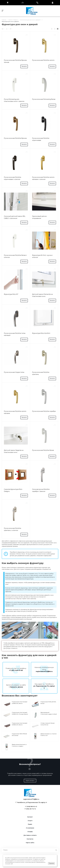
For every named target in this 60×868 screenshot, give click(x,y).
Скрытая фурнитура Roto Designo (13, 490)
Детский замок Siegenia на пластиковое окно (14, 451)
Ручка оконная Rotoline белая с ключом (15, 256)
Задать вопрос (30, 781)
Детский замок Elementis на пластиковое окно (42, 295)
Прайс (30, 824)
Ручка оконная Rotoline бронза (15, 138)
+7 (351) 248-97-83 (16, 670)
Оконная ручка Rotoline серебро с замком (41, 490)
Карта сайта (30, 843)
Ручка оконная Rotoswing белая (44, 99)
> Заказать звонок (16, 687)
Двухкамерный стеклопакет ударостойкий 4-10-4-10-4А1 (49, 714)
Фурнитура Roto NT (11, 294)
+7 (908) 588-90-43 (31, 807)
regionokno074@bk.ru (44, 671)
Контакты (30, 839)
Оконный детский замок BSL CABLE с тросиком (15, 217)
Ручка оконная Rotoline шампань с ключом (13, 529)
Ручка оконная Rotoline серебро (44, 411)
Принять (51, 863)
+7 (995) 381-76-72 (30, 809)
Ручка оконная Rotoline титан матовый (15, 334)
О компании (30, 828)
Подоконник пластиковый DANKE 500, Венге (20, 703)
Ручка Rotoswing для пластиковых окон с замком (14, 100)
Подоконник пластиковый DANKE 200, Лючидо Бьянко (20, 713)
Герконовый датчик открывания (39, 217)
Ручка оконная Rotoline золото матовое (15, 412)
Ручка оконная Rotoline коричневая (41, 139)
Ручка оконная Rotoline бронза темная (15, 61)
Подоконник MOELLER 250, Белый (48, 703)
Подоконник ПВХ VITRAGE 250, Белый (19, 735)
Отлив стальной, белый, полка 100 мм (48, 724)
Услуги (30, 821)
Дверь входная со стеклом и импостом (49, 735)
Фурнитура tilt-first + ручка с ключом (42, 256)
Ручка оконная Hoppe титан (14, 372)
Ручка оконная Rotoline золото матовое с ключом (43, 178)
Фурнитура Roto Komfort (41, 333)
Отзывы (30, 832)
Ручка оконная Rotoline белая (43, 450)
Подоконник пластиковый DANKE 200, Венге (20, 724)
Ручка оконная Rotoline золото (43, 60)
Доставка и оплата (30, 835)
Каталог (30, 817)
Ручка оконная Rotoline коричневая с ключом (13, 178)
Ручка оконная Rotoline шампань (41, 373)
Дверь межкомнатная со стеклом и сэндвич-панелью (19, 746)
